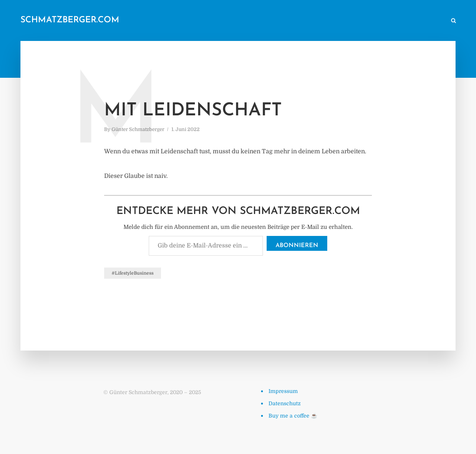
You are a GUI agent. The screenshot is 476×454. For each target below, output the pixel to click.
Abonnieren (297, 246)
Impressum (283, 391)
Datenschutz (285, 403)
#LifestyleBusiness (133, 273)
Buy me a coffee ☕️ (293, 416)
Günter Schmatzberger (138, 129)
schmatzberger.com (70, 20)
